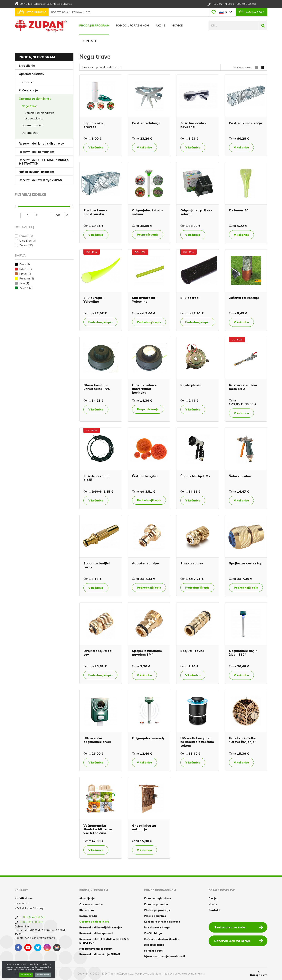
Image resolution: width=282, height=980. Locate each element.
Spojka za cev (192, 563)
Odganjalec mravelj (148, 738)
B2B (88, 12)
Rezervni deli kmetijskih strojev (41, 143)
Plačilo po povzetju (157, 910)
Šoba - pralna (240, 476)
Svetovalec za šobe (239, 927)
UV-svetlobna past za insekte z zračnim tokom (197, 742)
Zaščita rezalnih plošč (96, 478)
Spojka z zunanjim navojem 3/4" (147, 653)
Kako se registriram (157, 898)
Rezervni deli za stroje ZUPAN (40, 180)
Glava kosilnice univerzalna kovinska (144, 389)
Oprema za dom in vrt (35, 99)
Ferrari (26, 236)
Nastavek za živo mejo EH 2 (243, 387)
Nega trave (29, 106)
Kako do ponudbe (156, 904)
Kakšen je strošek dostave (162, 922)
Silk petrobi (190, 298)
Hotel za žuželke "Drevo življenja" (243, 740)
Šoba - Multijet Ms (195, 476)
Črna (25, 264)
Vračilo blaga (153, 933)
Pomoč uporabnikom (132, 25)
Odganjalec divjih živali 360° (243, 653)
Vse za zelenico (34, 118)
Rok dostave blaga (157, 927)
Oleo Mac (28, 241)
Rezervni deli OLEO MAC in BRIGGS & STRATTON (44, 162)
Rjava (25, 274)
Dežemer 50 (239, 210)
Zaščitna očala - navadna (193, 125)
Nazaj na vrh (259, 974)
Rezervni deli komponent (37, 152)
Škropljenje (27, 66)
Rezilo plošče (191, 385)
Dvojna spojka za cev (98, 653)
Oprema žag (30, 133)
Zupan (26, 245)
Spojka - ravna (192, 651)
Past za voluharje (146, 123)
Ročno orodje (28, 90)
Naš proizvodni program (36, 172)
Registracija (60, 12)
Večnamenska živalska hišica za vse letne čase (98, 829)
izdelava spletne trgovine (179, 974)
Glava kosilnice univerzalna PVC (97, 387)
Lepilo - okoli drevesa (94, 125)
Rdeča (26, 269)
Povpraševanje (148, 235)
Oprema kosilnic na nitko (39, 113)
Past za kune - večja (245, 123)
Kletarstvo (27, 82)
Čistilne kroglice (145, 476)
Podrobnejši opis (100, 322)
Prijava (77, 12)
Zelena (26, 288)
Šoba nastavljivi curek (97, 565)
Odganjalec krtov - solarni (147, 212)
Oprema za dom (33, 125)
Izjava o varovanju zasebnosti (164, 956)
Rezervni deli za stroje (239, 941)
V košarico (96, 147)
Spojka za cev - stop (246, 563)
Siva (24, 283)
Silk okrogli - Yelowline (94, 300)
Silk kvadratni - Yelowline (145, 300)
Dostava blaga (154, 945)
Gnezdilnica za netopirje (144, 827)
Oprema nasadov (31, 74)
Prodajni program (94, 25)
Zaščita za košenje (244, 298)
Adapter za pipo (145, 563)
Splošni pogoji (154, 951)
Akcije (160, 25)
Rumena (27, 278)
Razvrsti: (88, 67)
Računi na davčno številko (162, 939)
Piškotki (20, 974)
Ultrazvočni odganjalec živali (97, 740)
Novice (177, 25)
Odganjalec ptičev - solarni (196, 212)
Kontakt (90, 41)
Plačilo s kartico (155, 916)
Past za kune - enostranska (95, 212)
